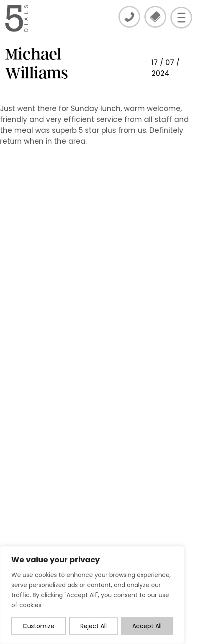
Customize (39, 626)
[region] (92, 595)
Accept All (147, 626)
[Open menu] (181, 18)
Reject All (94, 626)
